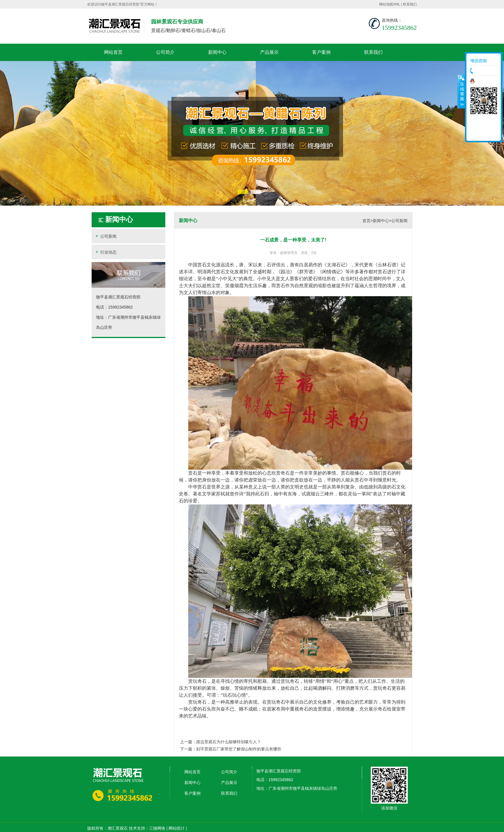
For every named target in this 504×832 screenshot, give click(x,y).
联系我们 (410, 4)
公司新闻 (105, 236)
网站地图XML (390, 4)
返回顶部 (484, 134)
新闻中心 (217, 52)
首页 (366, 221)
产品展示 (269, 52)
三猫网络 (157, 828)
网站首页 (113, 52)
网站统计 (177, 828)
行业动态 (105, 252)
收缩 (462, 91)
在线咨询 (485, 81)
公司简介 (165, 52)
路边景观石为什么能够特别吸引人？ (229, 742)
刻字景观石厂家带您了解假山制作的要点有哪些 (239, 749)
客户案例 (321, 52)
